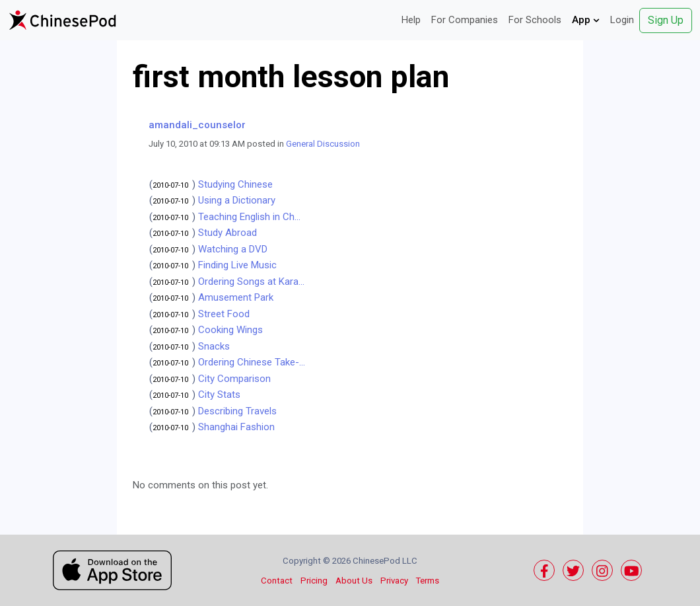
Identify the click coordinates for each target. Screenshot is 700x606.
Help (411, 20)
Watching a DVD (233, 249)
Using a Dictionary (237, 200)
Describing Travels (237, 411)
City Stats (219, 395)
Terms (428, 581)
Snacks (214, 346)
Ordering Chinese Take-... (252, 362)
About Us (354, 581)
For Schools (535, 20)
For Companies (465, 20)
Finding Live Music (237, 265)
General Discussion (323, 144)
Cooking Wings (230, 330)
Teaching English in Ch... (249, 217)
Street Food (224, 314)
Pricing (314, 581)
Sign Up (666, 20)
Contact (277, 581)
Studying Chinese (235, 184)
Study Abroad (227, 233)
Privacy (394, 581)
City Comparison (234, 379)
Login (622, 20)
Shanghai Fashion (236, 427)
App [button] (586, 20)
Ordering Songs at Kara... (251, 282)
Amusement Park (236, 297)
